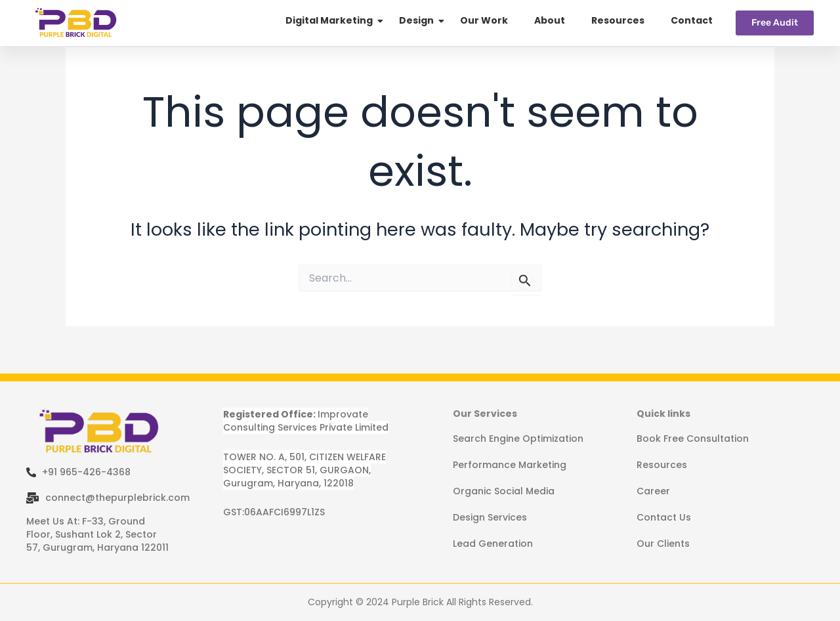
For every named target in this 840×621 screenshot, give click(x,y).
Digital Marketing (329, 20)
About (550, 20)
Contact (692, 20)
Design (416, 20)
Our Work (484, 20)
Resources (618, 20)
